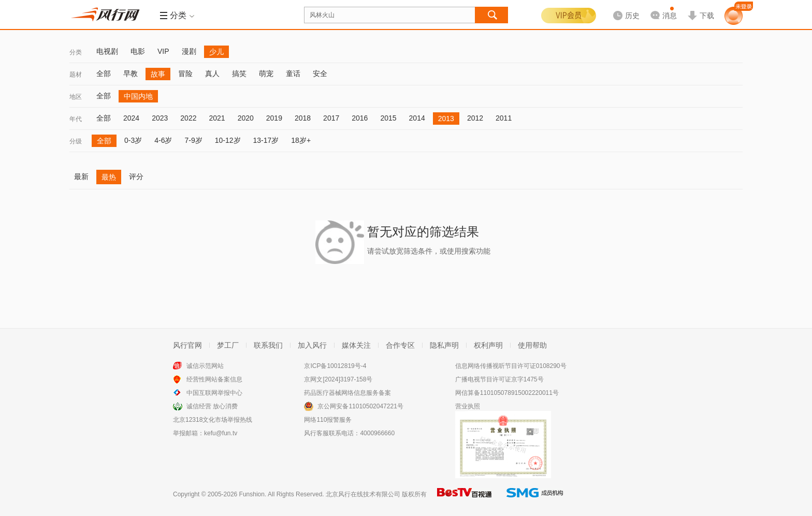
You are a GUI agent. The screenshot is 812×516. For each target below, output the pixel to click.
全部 (104, 73)
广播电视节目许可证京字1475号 (499, 379)
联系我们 (268, 345)
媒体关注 (356, 345)
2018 (303, 118)
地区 (76, 97)
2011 (504, 118)
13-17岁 (266, 140)
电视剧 (107, 51)
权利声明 (488, 345)
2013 (446, 119)
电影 (138, 51)
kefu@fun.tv (221, 433)
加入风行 (312, 345)
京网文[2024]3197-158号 (338, 379)
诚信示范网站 (205, 366)
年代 (76, 119)
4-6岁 (163, 140)
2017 (331, 118)
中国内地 (138, 96)
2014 (417, 118)
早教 (130, 73)
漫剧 (189, 51)
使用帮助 (532, 345)
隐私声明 (444, 345)
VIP (163, 51)
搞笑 (239, 73)
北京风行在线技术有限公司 (363, 494)
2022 (188, 118)
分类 (76, 52)
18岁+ (301, 140)
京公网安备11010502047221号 (360, 406)
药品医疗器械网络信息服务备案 (347, 393)
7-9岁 (193, 140)
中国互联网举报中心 (214, 393)
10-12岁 (228, 140)
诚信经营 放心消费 (212, 406)
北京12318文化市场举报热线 (213, 420)
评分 (136, 176)
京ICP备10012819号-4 (335, 366)
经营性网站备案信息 (214, 379)
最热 (109, 177)
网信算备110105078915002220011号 (507, 393)
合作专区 (400, 345)
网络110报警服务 (328, 420)
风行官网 (187, 345)
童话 (293, 73)
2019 (274, 118)
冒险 (185, 73)
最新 (81, 176)
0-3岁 (133, 140)
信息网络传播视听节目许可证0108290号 (511, 366)
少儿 (216, 52)
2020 (246, 118)
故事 (158, 74)
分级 (76, 141)
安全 (320, 73)
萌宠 (266, 73)
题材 (76, 75)
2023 (160, 118)
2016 (360, 118)
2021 (217, 118)
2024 (131, 118)
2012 (475, 118)
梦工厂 (228, 345)
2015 (388, 118)
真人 (212, 73)
